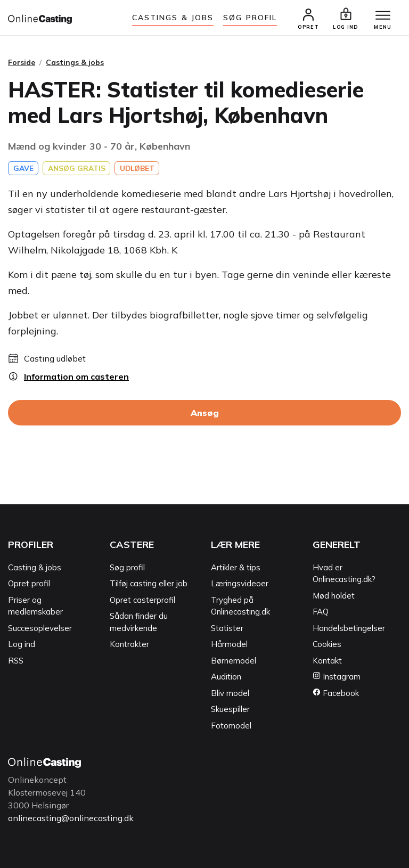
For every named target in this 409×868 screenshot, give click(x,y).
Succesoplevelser (40, 628)
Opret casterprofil (142, 600)
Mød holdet (334, 596)
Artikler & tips (236, 567)
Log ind (22, 645)
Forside (22, 62)
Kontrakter (129, 645)
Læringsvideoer (240, 584)
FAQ (321, 612)
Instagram (337, 677)
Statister (227, 628)
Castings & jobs (173, 18)
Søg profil (127, 567)
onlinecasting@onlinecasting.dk (71, 818)
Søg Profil (250, 18)
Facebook (336, 693)
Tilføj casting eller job (149, 584)
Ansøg (205, 413)
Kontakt (327, 661)
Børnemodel (234, 661)
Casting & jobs (35, 567)
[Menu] (382, 16)
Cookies (327, 645)
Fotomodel (231, 726)
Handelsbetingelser (349, 628)
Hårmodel (229, 645)
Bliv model (230, 693)
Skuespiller (230, 710)
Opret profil (29, 584)
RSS (16, 661)
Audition (226, 677)
